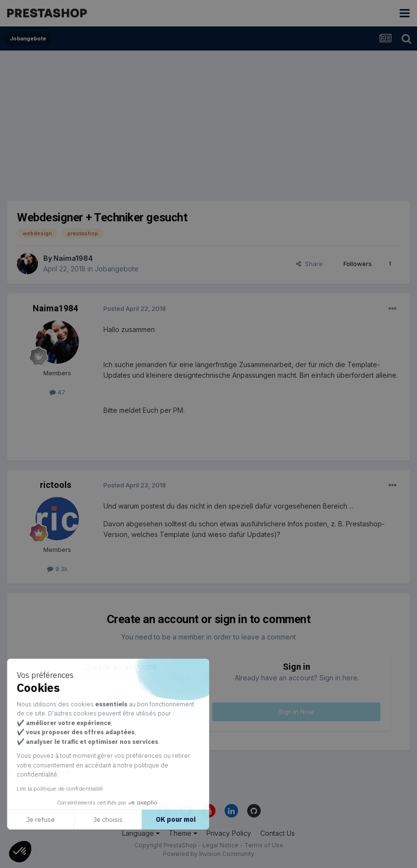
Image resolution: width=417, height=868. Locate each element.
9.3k (57, 569)
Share (309, 264)
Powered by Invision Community (209, 854)
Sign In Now (296, 712)
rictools (56, 485)
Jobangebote (117, 269)
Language (141, 833)
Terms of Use (264, 845)
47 (57, 392)
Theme (183, 833)
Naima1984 (73, 258)
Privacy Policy (229, 833)
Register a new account (120, 712)
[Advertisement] (208, 123)
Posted (135, 308)
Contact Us (278, 833)
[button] (20, 852)
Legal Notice (221, 845)
